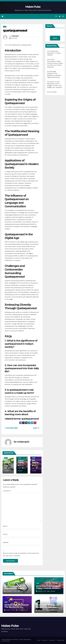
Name (6, 526)
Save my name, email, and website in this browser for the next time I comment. (21, 555)
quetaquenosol (15, 31)
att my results (52, 92)
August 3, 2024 (10, 610)
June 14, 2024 (42, 610)
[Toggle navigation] (63, 16)
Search (49, 26)
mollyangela (15, 36)
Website (6, 543)
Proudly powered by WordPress (10, 639)
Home (39, 640)
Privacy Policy (60, 640)
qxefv (36, 428)
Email (5, 534)
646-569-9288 (11, 428)
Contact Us (52, 640)
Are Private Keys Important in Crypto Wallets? (54, 53)
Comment (7, 491)
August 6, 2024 (42, 591)
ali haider (22, 591)
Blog (5, 27)
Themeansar (6, 641)
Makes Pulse (33, 7)
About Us (45, 640)
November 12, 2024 (12, 591)
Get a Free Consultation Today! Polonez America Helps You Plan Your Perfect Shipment (55, 63)
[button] (56, 16)
